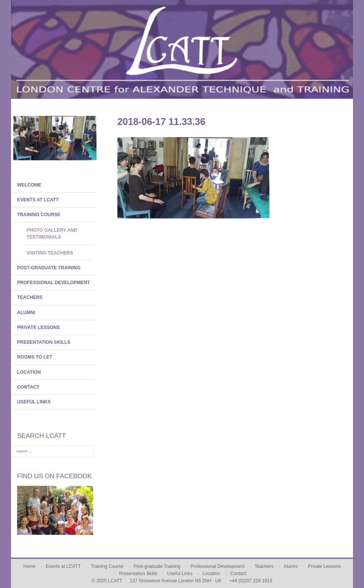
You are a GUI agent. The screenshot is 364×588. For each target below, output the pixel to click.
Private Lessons (38, 327)
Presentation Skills (44, 342)
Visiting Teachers (50, 253)
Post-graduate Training (49, 268)
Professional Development (54, 283)
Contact (28, 387)
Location (29, 372)
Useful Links (34, 402)
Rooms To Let (35, 357)
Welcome (29, 185)
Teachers (30, 297)
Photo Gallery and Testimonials (52, 234)
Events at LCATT (38, 200)
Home (29, 566)
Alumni (26, 313)
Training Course (39, 215)
